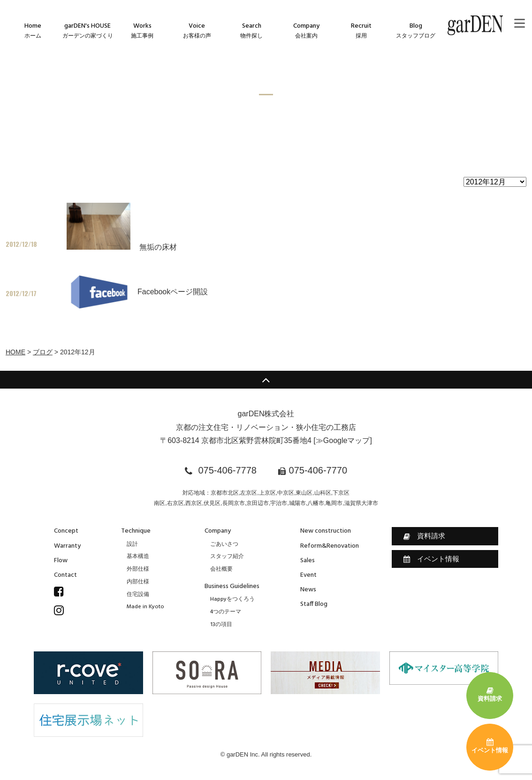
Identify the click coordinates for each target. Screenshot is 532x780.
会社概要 (221, 569)
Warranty (67, 546)
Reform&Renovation (330, 546)
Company (218, 531)
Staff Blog (314, 604)
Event (308, 575)
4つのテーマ (226, 612)
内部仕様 (138, 582)
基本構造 (138, 557)
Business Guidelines (232, 586)
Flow (61, 561)
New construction (326, 531)
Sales (308, 561)
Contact (65, 575)
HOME (15, 352)
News (308, 590)
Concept (66, 531)
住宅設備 (138, 595)
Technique (136, 531)
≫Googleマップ (343, 440)
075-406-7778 (227, 470)
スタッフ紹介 (227, 557)
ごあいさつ (224, 544)
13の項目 (221, 625)
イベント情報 (431, 559)
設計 (132, 544)
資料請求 (424, 536)
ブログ (43, 352)
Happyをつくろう (232, 599)
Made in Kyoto (145, 607)
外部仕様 (138, 569)
